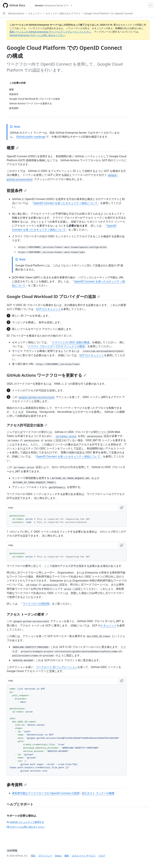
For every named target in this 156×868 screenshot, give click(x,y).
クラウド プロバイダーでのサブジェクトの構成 (56, 346)
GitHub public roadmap (31, 137)
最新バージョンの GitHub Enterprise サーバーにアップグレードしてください (50, 32)
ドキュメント (109, 625)
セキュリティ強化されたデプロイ (63, 13)
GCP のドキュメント (48, 309)
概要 (13, 148)
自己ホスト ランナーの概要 (98, 793)
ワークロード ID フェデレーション (57, 667)
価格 (67, 856)
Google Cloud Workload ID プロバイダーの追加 (53, 296)
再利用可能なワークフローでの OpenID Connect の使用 (46, 793)
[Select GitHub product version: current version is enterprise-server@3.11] (53, 5)
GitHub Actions (16, 13)
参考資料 (17, 785)
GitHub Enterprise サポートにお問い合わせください (37, 35)
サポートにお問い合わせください (26, 827)
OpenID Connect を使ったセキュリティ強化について (65, 203)
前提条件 (17, 190)
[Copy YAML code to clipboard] (122, 508)
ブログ (102, 856)
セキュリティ (35, 13)
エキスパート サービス (84, 856)
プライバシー (45, 856)
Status (58, 856)
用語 (33, 856)
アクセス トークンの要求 (27, 614)
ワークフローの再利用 (36, 604)
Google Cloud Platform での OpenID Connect (108, 13)
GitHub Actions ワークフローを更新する (46, 375)
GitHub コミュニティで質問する (25, 822)
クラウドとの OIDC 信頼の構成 (71, 342)
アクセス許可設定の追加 (27, 425)
